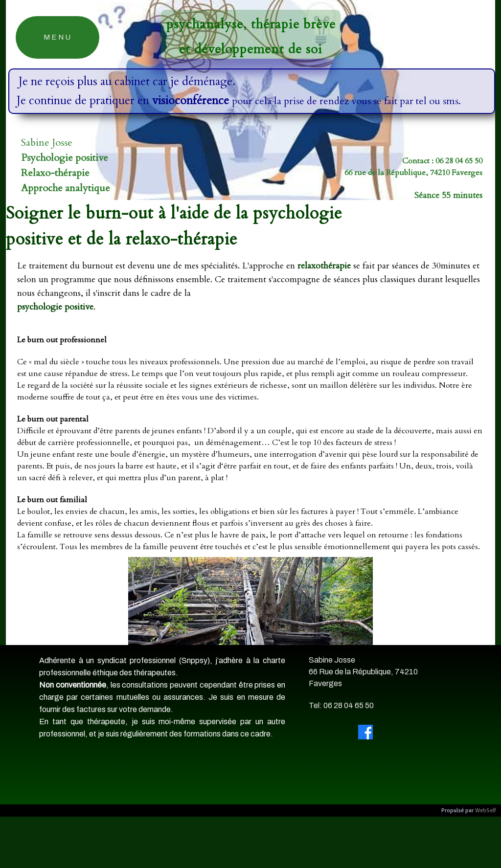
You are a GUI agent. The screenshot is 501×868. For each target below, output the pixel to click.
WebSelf (486, 811)
